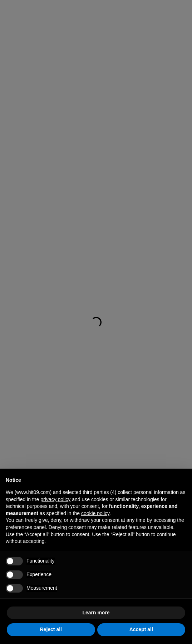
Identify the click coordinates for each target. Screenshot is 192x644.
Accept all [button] (141, 629)
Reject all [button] (51, 629)
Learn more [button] (96, 613)
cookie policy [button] (95, 513)
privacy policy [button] (55, 499)
